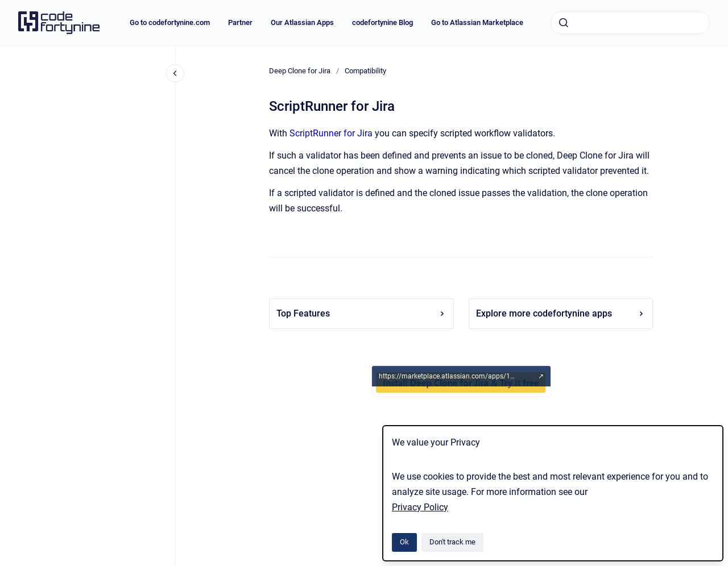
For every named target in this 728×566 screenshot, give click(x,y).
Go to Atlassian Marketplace (477, 22)
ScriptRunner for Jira (331, 133)
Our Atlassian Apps (302, 22)
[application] (725, 563)
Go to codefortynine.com (170, 22)
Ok (404, 542)
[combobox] (630, 23)
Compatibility (365, 71)
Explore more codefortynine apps (561, 313)
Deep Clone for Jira (300, 71)
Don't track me (452, 542)
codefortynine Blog (382, 22)
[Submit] (564, 23)
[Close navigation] (175, 73)
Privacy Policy (420, 507)
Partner (240, 22)
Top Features (361, 313)
